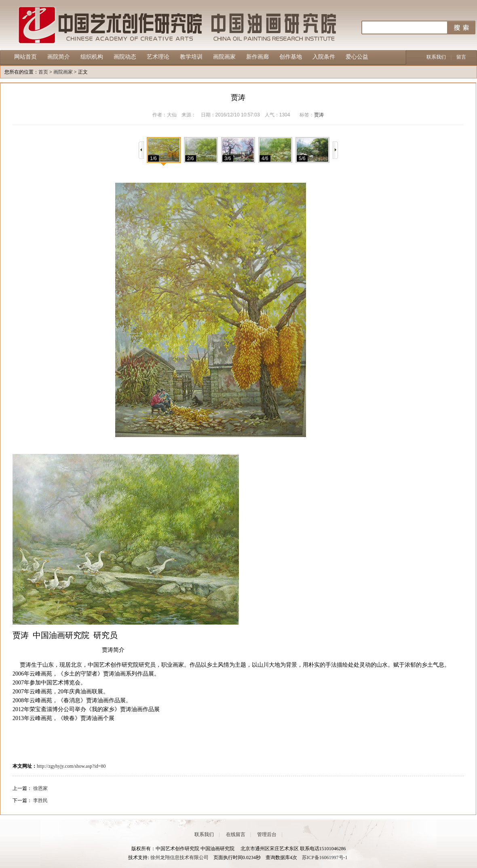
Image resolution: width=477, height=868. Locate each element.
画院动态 (125, 57)
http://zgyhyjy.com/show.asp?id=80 (71, 766)
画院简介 (59, 57)
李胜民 (40, 800)
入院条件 (324, 57)
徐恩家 (40, 788)
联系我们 (436, 57)
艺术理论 (158, 57)
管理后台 (267, 834)
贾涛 (319, 115)
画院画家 (224, 57)
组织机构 (92, 57)
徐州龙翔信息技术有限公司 (179, 857)
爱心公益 (357, 57)
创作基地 (291, 57)
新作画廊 (257, 57)
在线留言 (236, 834)
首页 (43, 72)
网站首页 (25, 57)
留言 (461, 57)
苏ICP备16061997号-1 (325, 857)
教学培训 (191, 57)
